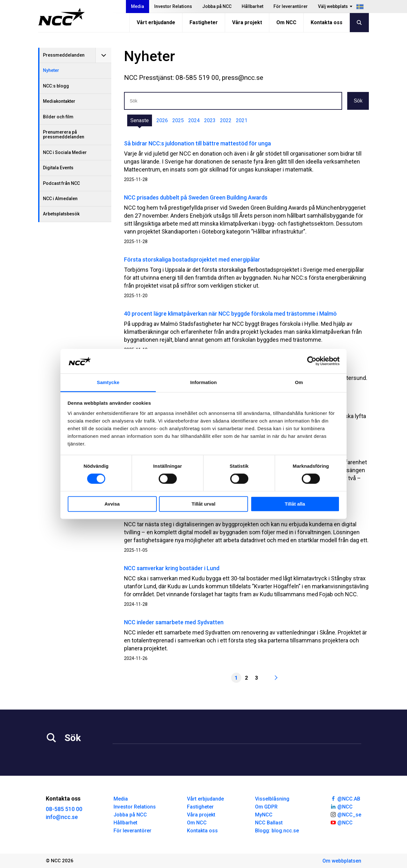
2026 (162, 120)
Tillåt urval (204, 504)
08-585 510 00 (64, 809)
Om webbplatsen (342, 861)
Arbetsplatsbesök (61, 214)
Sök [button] (358, 101)
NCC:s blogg (56, 86)
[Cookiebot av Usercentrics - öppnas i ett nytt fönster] (312, 361)
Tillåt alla (295, 504)
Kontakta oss (327, 22)
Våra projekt (247, 22)
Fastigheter (204, 22)
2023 (210, 120)
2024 (194, 120)
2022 (226, 120)
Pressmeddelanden (64, 55)
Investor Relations (173, 6)
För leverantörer (291, 6)
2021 (242, 120)
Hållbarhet (252, 6)
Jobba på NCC (217, 6)
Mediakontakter (59, 101)
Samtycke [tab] (108, 382)
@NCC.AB (345, 798)
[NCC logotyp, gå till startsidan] (62, 17)
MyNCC (264, 815)
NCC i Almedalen (60, 199)
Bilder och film (58, 117)
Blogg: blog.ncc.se (277, 831)
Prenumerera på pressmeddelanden (64, 134)
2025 (178, 120)
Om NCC (286, 22)
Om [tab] (299, 382)
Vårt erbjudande (156, 22)
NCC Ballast (269, 823)
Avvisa (112, 504)
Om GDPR (266, 807)
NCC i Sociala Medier (65, 152)
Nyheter (51, 70)
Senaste (140, 120)
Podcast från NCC (61, 183)
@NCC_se (346, 814)
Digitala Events (58, 168)
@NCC (341, 806)
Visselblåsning (272, 799)
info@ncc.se (62, 817)
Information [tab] (203, 382)
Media (138, 6)
